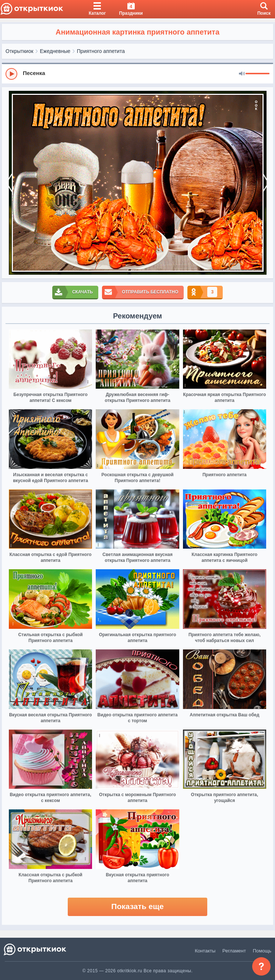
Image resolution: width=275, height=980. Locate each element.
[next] (266, 183)
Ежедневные (55, 51)
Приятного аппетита (101, 51)
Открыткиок (20, 51)
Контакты (205, 951)
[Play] (11, 74)
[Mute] (242, 74)
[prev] (9, 183)
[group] (137, 74)
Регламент (234, 951)
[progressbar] (258, 74)
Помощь (262, 951)
